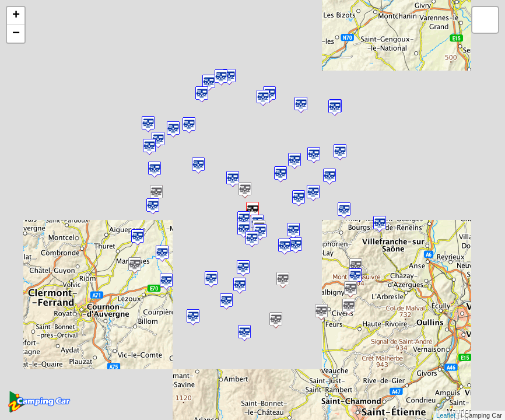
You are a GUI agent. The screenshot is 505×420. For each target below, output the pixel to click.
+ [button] (16, 16)
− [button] (16, 34)
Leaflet (446, 415)
